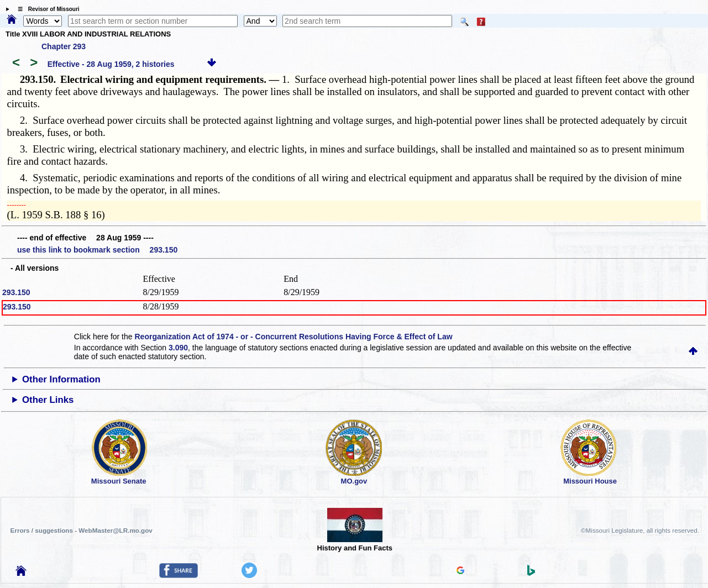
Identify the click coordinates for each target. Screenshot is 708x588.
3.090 (178, 348)
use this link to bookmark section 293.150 (97, 250)
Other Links (48, 400)
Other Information (61, 379)
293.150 (16, 292)
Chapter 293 (64, 46)
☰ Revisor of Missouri (46, 9)
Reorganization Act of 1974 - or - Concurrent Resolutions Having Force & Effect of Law (293, 337)
